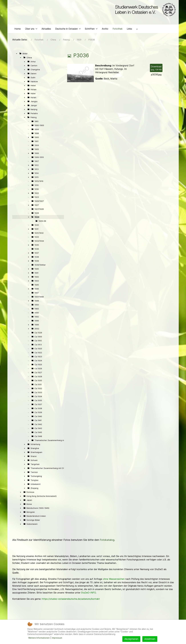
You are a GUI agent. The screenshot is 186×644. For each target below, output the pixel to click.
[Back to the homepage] (145, 10)
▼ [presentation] (17, 54)
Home (18, 29)
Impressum (57, 638)
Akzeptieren (131, 639)
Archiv (105, 29)
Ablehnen (150, 639)
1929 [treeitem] (37, 218)
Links (129, 29)
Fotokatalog (107, 541)
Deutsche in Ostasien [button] (68, 29)
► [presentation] (25, 62)
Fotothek (118, 29)
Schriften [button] (91, 29)
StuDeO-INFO (88, 593)
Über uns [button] (31, 29)
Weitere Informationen (39, 638)
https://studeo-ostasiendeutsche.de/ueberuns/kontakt (71, 600)
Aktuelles (46, 29)
